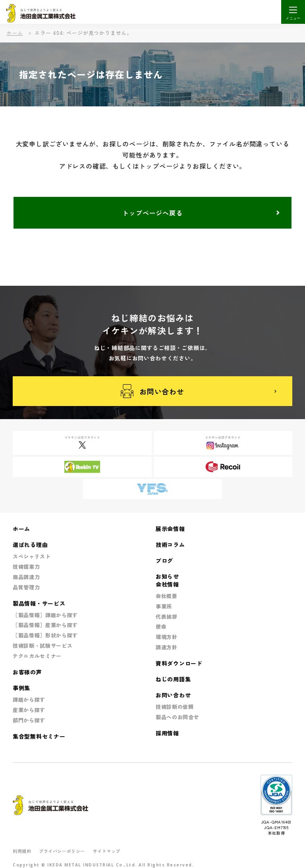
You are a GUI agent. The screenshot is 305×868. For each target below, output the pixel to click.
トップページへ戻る (152, 213)
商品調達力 (26, 577)
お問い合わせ (152, 391)
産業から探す (29, 710)
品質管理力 (26, 587)
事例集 (21, 688)
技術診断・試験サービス (42, 646)
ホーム (14, 33)
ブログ (164, 560)
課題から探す (29, 700)
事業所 (164, 606)
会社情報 (167, 584)
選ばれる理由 (30, 545)
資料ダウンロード (179, 663)
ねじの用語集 (173, 679)
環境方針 (167, 637)
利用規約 (22, 851)
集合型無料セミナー (39, 736)
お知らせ (167, 576)
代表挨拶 (167, 617)
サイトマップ (107, 851)
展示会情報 (170, 529)
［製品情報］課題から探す (45, 615)
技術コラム (170, 545)
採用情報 (167, 733)
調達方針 (167, 647)
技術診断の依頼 (175, 707)
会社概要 (167, 596)
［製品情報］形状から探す (45, 635)
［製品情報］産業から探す (45, 625)
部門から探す (29, 720)
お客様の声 (27, 672)
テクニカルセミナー (37, 656)
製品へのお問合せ (177, 717)
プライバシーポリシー (62, 851)
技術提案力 (26, 567)
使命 (161, 626)
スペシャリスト (32, 556)
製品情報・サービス (39, 603)
